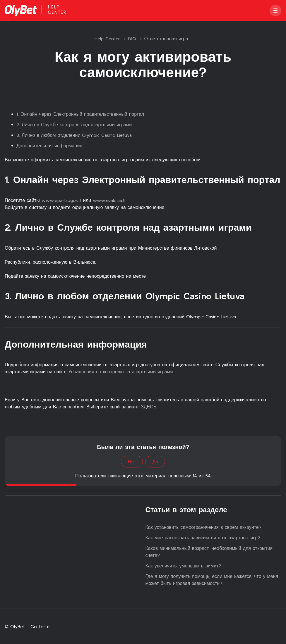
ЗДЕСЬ (148, 407)
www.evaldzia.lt (109, 200)
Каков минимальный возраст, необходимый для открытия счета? (209, 552)
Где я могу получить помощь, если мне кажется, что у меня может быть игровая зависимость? (212, 580)
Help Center (107, 39)
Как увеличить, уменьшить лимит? (183, 566)
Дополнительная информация (49, 146)
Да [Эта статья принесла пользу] (155, 462)
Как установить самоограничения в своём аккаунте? (203, 527)
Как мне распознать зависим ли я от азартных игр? (203, 538)
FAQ (132, 39)
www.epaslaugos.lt (61, 200)
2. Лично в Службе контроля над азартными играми (74, 125)
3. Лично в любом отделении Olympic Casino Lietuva (74, 135)
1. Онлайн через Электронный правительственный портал (80, 114)
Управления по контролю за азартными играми (120, 372)
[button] (275, 11)
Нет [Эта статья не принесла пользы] (132, 462)
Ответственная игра (166, 39)
